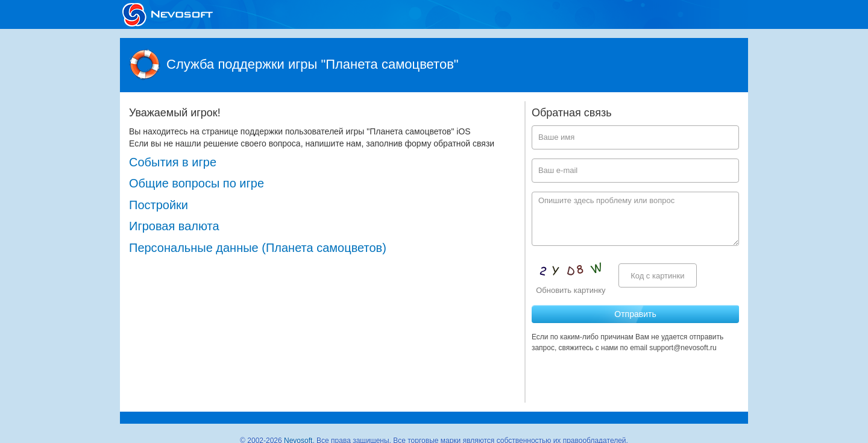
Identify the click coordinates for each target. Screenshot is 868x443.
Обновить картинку (571, 290)
